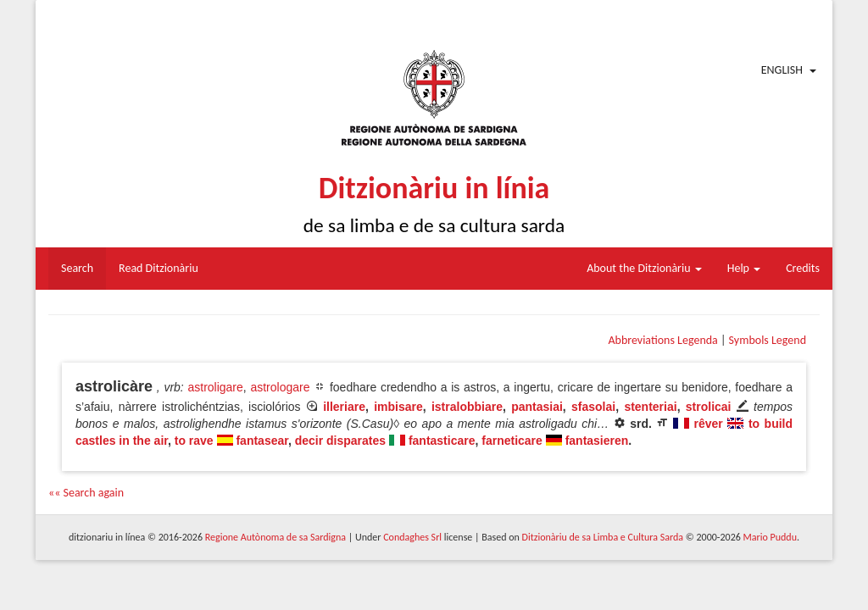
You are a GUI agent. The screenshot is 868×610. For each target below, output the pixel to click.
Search (77, 268)
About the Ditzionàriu (644, 268)
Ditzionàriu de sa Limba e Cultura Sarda (603, 537)
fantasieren (597, 441)
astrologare (280, 387)
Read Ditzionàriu (159, 268)
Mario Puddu (770, 537)
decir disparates (340, 441)
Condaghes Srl (412, 537)
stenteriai (650, 407)
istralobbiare (467, 407)
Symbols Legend (768, 340)
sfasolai (593, 407)
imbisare (398, 407)
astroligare (215, 387)
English (782, 70)
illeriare (344, 407)
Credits (803, 268)
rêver (709, 424)
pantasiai (537, 407)
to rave (194, 441)
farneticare (512, 441)
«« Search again (86, 493)
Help (744, 268)
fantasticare (442, 441)
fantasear (262, 441)
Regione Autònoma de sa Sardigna (275, 537)
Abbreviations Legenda (662, 340)
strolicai (709, 407)
